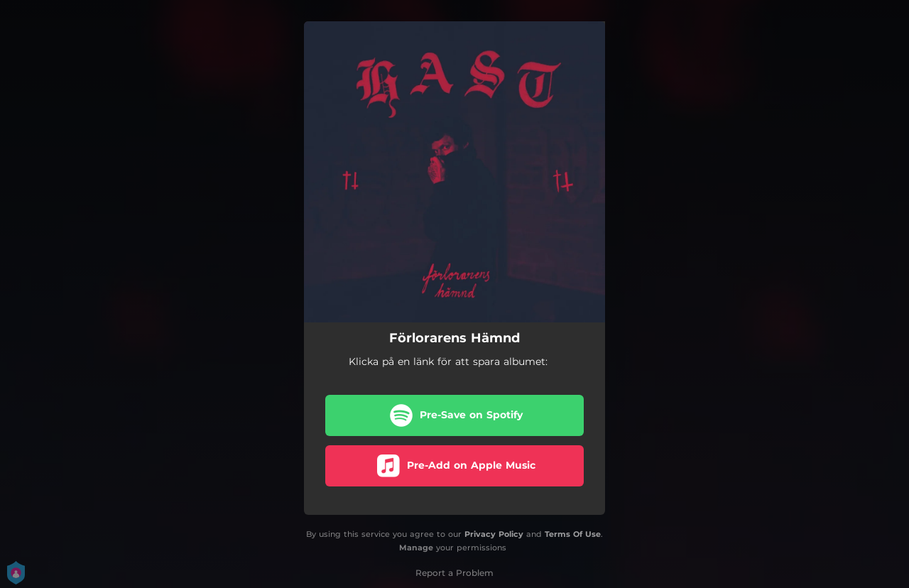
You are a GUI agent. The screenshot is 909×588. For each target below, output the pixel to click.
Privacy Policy (494, 534)
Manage (416, 548)
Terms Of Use (573, 534)
